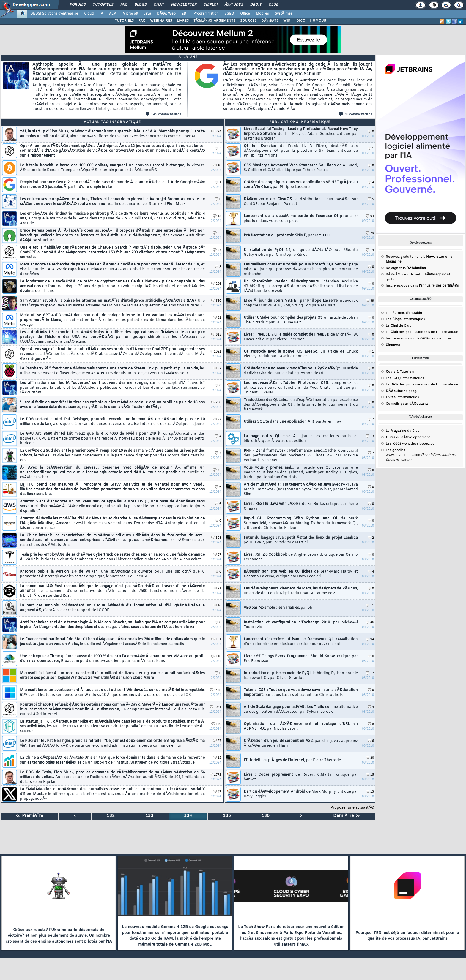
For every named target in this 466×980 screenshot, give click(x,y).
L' (393, 345)
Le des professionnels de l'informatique (422, 332)
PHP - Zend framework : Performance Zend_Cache (301, 456)
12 (217, 758)
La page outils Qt (301, 439)
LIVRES (183, 21)
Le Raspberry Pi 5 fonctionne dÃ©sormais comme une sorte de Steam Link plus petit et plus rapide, (112, 371)
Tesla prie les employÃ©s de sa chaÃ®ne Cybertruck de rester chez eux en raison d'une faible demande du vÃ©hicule (112, 557)
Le (392, 326)
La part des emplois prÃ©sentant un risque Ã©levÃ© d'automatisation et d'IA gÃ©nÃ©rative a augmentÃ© (112, 608)
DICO (301, 21)
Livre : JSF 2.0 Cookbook (301, 557)
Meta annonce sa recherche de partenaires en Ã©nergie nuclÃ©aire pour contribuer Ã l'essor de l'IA (112, 269)
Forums (78, 5)
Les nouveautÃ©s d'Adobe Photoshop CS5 (301, 388)
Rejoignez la (406, 268)
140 (216, 724)
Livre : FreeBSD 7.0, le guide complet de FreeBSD (301, 337)
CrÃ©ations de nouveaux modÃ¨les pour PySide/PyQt (301, 371)
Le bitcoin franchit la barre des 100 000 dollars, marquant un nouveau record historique (112, 168)
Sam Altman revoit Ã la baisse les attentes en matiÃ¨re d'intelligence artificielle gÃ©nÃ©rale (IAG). (112, 303)
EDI (185, 14)
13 (217, 216)
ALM (113, 14)
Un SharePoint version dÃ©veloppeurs (301, 286)
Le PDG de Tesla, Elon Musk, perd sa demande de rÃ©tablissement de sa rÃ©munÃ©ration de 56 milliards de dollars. (112, 777)
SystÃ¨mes (284, 14)
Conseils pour (407, 404)
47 (217, 792)
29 (370, 233)
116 (216, 656)
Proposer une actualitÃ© (352, 808)
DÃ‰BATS (270, 21)
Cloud (89, 14)
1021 (215, 352)
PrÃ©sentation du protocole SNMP (288, 235)
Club (273, 5)
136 (266, 816)
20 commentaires (356, 114)
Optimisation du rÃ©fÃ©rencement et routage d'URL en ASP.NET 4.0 (301, 726)
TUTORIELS (124, 21)
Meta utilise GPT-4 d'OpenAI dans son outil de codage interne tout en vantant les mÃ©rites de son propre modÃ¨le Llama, (112, 320)
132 (111, 816)
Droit (256, 5)
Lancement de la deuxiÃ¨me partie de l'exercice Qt (301, 219)
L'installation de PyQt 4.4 (301, 252)
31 (217, 318)
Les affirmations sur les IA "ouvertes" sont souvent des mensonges (112, 388)
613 (216, 335)
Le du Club (403, 431)
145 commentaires (163, 114)
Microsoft (130, 14)
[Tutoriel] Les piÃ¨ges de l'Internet (292, 760)
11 (370, 606)
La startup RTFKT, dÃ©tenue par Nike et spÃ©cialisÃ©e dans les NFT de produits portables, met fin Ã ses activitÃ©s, (112, 726)
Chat (159, 5)
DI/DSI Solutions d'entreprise (54, 14)
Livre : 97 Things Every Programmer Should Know (301, 659)
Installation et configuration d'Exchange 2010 (301, 625)
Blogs (141, 5)
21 (217, 589)
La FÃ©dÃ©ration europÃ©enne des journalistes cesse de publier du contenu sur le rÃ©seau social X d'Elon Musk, (112, 794)
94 (370, 216)
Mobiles (262, 14)
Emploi (211, 5)
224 (216, 132)
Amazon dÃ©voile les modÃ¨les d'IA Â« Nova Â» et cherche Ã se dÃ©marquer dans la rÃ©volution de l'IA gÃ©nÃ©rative (112, 523)
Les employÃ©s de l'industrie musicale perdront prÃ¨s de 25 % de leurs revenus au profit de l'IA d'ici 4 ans (112, 219)
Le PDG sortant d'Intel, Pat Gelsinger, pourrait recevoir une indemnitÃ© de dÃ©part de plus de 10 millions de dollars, (112, 422)
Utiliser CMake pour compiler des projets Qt (301, 320)
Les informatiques (405, 319)
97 (217, 250)
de (408, 437)
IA (101, 14)
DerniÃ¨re (346, 816)
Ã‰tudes (234, 5)
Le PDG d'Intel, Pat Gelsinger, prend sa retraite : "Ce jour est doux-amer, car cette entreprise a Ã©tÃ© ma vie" (112, 743)
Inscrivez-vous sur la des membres (419, 339)
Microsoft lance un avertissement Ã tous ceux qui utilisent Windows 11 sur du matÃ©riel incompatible (112, 693)
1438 (215, 690)
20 (370, 758)
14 (370, 250)
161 (216, 640)
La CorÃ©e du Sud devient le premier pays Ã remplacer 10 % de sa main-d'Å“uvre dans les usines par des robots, (112, 456)
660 (216, 301)
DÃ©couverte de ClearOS (301, 202)
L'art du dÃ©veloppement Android (301, 794)
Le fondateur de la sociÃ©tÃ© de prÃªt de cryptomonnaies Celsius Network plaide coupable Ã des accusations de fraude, (112, 286)
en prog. (402, 391)
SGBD (229, 14)
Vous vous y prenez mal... (301, 472)
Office (245, 14)
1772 (215, 775)
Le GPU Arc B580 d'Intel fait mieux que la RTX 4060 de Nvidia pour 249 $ (112, 439)
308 (216, 538)
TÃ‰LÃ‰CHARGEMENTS (214, 21)
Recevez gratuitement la (415, 257)
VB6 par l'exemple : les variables (279, 608)
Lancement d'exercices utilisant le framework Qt (301, 642)
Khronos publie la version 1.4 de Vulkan (112, 574)
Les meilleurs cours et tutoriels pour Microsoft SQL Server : (301, 269)
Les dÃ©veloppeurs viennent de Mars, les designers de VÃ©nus (301, 591)
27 (217, 419)
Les (404, 313)
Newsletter (184, 5)
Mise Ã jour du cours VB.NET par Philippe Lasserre (301, 303)
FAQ (124, 5)
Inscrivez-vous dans (422, 286)
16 (217, 606)
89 (370, 301)
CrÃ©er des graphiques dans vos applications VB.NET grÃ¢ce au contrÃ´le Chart (301, 185)
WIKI (287, 21)
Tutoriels (103, 5)
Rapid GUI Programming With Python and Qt (301, 523)
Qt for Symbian (301, 151)
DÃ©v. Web (166, 14)
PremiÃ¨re (30, 816)
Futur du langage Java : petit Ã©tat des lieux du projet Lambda (301, 540)
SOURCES (248, 21)
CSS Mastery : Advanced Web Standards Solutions (301, 168)
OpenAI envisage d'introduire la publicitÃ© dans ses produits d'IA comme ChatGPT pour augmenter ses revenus (112, 354)
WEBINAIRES (161, 21)
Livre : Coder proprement (301, 777)
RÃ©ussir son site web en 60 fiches (301, 574)
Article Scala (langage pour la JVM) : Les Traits (301, 709)
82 (217, 233)
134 (188, 816)
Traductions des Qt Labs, (301, 405)
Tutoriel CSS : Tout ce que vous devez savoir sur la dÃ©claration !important (301, 693)
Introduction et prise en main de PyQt (301, 676)
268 (216, 403)
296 (216, 284)
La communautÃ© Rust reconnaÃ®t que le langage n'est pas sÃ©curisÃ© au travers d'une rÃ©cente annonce (112, 591)
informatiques (402, 397)
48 (217, 166)
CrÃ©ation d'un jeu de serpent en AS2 (301, 743)
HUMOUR (318, 21)
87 (217, 555)
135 (227, 816)
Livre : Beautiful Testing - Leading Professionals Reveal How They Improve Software (301, 134)
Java (148, 14)
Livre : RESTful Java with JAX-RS (301, 506)
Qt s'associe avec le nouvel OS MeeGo (301, 354)
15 (370, 775)
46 (370, 623)
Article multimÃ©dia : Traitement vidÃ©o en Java (301, 489)
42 (217, 470)
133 (149, 816)
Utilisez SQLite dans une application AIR (292, 422)
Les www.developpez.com (412, 444)
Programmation (206, 14)
